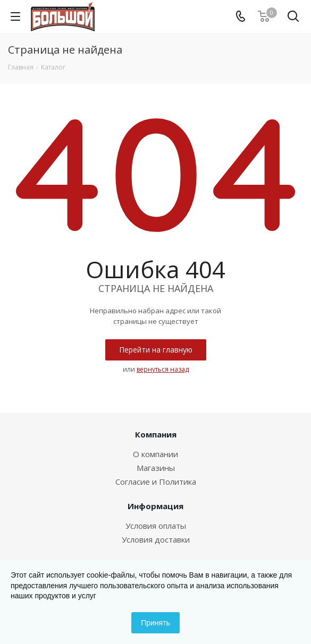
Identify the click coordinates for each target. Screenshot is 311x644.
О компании (155, 454)
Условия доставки (156, 539)
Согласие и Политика (156, 482)
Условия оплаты (156, 526)
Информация (155, 506)
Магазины (156, 468)
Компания (156, 434)
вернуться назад (163, 369)
